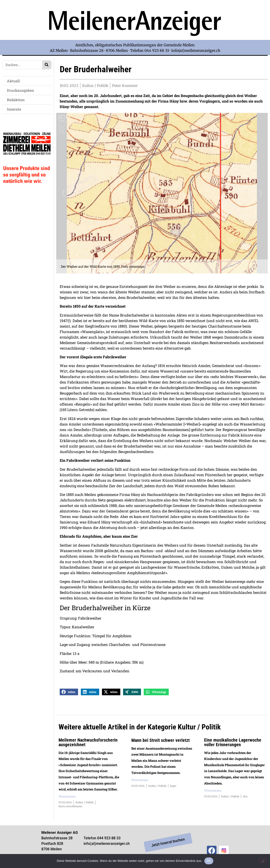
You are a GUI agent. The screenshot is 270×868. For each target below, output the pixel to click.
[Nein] (263, 861)
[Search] (47, 65)
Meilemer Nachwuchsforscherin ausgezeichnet (88, 745)
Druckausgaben (20, 90)
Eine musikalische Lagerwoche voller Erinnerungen (233, 745)
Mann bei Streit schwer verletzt (160, 743)
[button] (69, 695)
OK (209, 861)
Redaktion (17, 100)
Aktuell (14, 81)
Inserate (15, 109)
